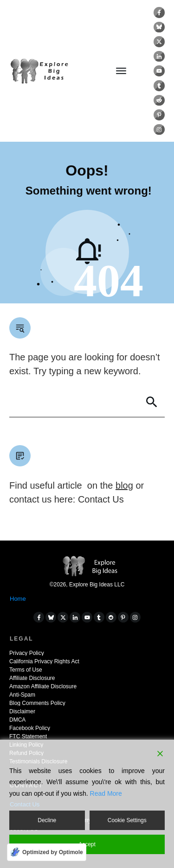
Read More (106, 793)
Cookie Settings (127, 820)
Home (18, 599)
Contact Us (101, 499)
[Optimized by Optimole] (47, 852)
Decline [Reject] (47, 820)
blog (124, 485)
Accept (87, 844)
